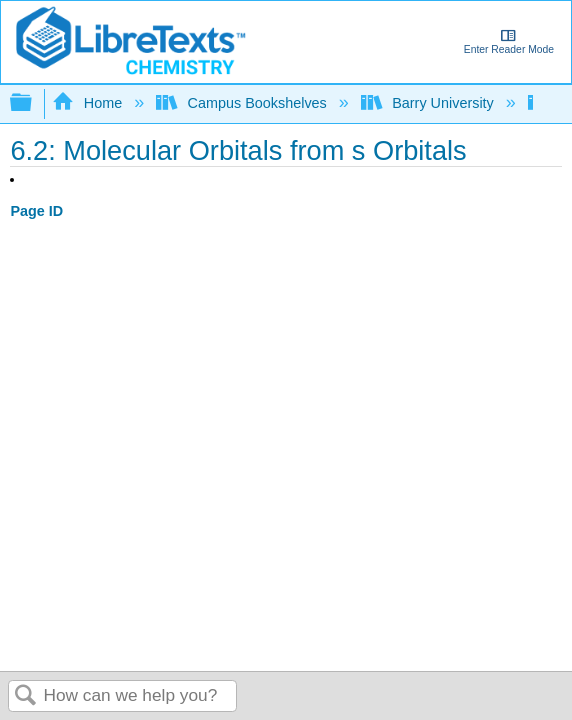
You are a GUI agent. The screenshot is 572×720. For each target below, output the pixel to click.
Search (26, 696)
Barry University (429, 103)
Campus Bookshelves (243, 103)
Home (89, 103)
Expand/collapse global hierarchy (34, 103)
